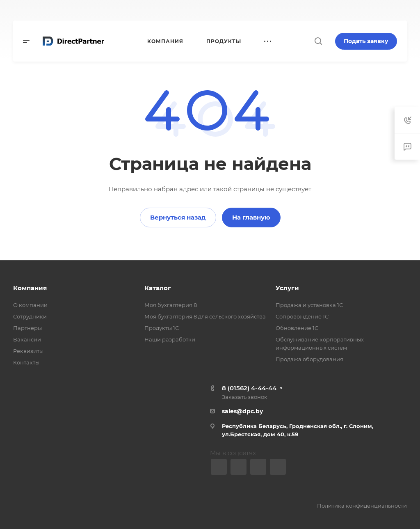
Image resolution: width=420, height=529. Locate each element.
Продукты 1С (162, 328)
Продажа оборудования (309, 359)
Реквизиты (28, 351)
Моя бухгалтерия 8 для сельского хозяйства (205, 316)
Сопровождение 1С (302, 316)
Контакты (26, 362)
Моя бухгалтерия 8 (171, 305)
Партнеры (27, 328)
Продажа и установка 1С (309, 305)
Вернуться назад (178, 217)
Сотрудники (30, 316)
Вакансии (27, 339)
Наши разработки (170, 339)
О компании (30, 305)
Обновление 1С (297, 328)
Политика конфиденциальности (362, 506)
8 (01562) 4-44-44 (249, 388)
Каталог (158, 288)
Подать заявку (366, 41)
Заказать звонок (245, 397)
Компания (30, 288)
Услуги (287, 288)
